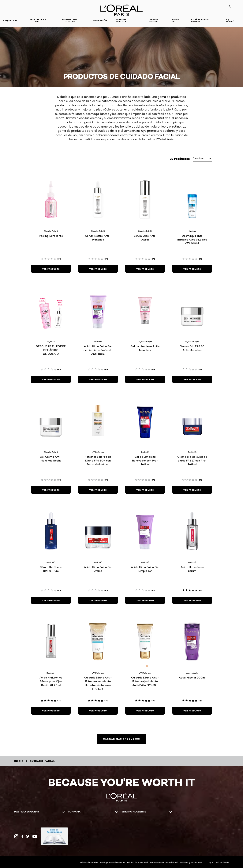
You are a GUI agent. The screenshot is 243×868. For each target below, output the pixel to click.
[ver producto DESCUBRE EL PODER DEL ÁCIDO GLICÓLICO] (51, 380)
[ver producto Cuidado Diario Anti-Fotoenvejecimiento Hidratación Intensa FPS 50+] (98, 711)
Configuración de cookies (112, 863)
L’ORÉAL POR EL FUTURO (200, 21)
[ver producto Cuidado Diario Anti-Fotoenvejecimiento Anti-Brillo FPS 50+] (145, 711)
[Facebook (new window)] (22, 837)
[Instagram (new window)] (16, 837)
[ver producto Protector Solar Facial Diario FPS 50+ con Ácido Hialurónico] (98, 490)
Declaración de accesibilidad (164, 863)
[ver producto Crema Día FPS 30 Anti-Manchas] (192, 380)
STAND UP (175, 21)
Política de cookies (89, 863)
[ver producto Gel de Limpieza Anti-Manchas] (145, 380)
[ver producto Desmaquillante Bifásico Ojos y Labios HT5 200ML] (192, 269)
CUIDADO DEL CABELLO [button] (70, 21)
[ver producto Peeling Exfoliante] (51, 269)
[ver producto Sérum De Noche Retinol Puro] (51, 600)
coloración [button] (99, 21)
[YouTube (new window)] (35, 837)
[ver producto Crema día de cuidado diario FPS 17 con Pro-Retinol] (192, 490)
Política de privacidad (137, 863)
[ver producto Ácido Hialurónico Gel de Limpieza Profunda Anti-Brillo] (98, 380)
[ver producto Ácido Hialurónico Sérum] (192, 600)
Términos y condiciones (191, 863)
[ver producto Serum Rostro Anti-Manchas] (98, 269)
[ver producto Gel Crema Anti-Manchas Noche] (51, 490)
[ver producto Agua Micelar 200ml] (192, 711)
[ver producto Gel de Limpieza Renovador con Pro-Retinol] (145, 490)
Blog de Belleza (121, 21)
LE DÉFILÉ (230, 21)
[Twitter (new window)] (28, 837)
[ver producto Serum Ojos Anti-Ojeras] (145, 269)
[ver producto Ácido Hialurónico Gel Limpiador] (145, 600)
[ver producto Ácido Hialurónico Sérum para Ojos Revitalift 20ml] (51, 711)
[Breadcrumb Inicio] (19, 762)
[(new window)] (54, 837)
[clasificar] (202, 159)
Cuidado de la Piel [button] (37, 21)
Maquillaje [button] (10, 21)
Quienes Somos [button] (153, 21)
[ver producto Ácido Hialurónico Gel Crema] (98, 600)
